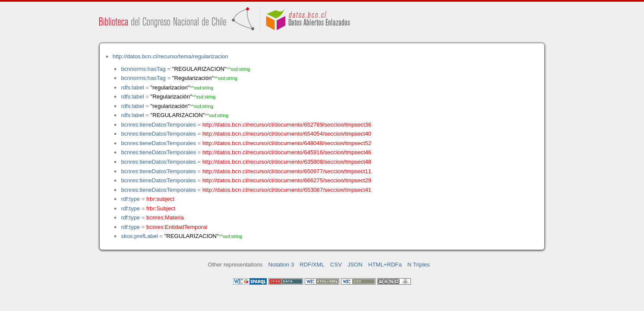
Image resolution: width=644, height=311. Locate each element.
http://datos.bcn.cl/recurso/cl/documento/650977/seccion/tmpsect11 (287, 171)
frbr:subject (160, 199)
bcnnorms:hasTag (143, 69)
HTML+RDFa (385, 265)
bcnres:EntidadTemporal (177, 227)
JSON (355, 265)
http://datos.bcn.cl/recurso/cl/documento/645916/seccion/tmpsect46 (287, 152)
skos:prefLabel (139, 236)
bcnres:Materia (165, 217)
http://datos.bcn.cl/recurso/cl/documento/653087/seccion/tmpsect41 (287, 190)
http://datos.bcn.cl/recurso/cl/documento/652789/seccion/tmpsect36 (287, 125)
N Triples (419, 265)
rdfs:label (132, 87)
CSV (336, 265)
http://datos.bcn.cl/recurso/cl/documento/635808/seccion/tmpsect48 (287, 162)
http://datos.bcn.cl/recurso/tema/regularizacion (170, 56)
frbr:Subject (161, 208)
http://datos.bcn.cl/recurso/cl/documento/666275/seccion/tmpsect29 (287, 180)
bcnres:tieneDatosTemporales (158, 125)
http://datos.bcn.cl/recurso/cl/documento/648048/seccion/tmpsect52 (287, 143)
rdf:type (130, 199)
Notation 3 (281, 265)
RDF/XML (312, 265)
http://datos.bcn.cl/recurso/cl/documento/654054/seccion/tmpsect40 (287, 134)
